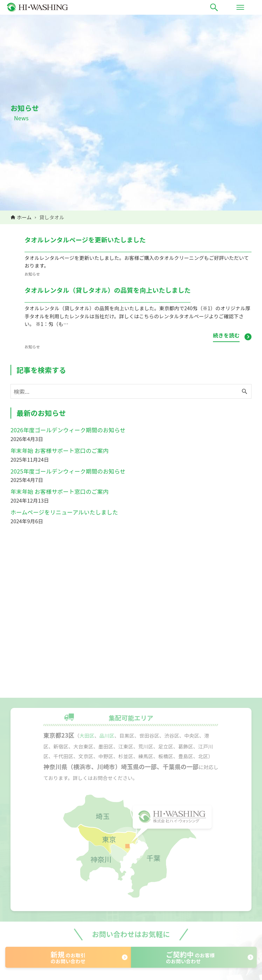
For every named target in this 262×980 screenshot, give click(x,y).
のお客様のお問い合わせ (190, 957)
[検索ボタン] (214, 7)
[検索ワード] (131, 391)
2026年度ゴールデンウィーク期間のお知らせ (68, 430)
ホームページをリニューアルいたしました (64, 512)
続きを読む (226, 335)
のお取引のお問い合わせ (68, 957)
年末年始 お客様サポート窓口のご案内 (60, 450)
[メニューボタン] (240, 7)
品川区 (107, 736)
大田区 (87, 736)
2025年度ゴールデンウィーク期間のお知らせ (68, 471)
